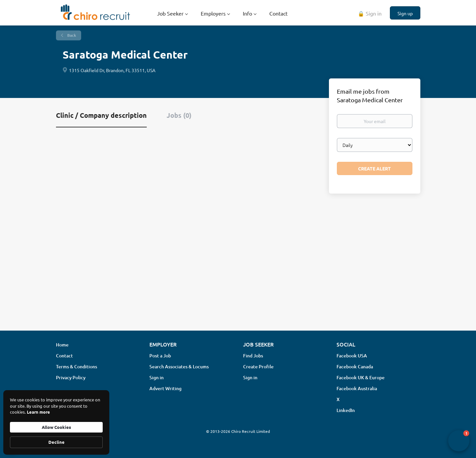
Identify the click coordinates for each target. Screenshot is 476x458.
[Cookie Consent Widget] (56, 422)
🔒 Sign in (370, 13)
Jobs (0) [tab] (179, 115)
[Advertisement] (238, 273)
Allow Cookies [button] (56, 427)
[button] (459, 441)
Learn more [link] (38, 412)
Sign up (405, 13)
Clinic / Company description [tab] (101, 115)
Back (71, 35)
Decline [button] (56, 442)
